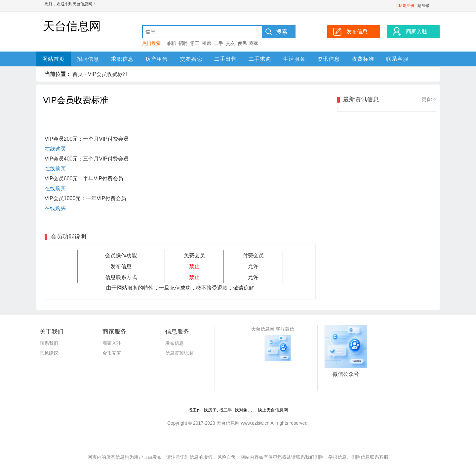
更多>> (429, 99)
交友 (230, 43)
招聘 (183, 43)
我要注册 (406, 6)
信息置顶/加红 (180, 353)
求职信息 (122, 59)
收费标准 (363, 59)
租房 (207, 43)
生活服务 (294, 59)
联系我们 (49, 343)
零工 (195, 43)
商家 (254, 43)
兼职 (171, 43)
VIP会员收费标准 (108, 74)
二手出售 (225, 59)
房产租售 (157, 59)
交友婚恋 (191, 59)
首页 (78, 74)
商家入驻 (112, 343)
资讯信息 (329, 59)
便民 (242, 43)
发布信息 (175, 343)
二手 (218, 43)
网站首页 (54, 59)
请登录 (424, 6)
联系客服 (397, 59)
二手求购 (260, 59)
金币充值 (112, 353)
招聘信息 (88, 59)
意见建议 (49, 353)
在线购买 (55, 149)
